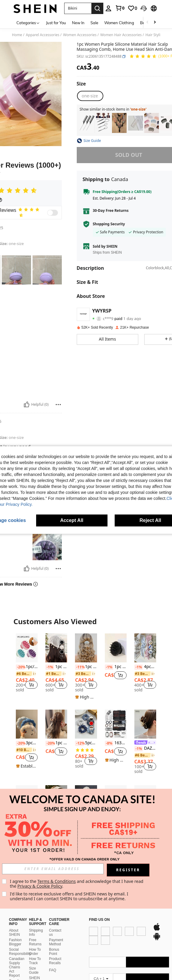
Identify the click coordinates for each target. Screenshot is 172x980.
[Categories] (28, 23)
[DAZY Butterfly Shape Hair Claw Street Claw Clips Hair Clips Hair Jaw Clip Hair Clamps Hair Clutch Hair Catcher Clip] (145, 724)
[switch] (53, 213)
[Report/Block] (58, 405)
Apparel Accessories (43, 35)
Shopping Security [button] (109, 224)
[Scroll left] (148, 23)
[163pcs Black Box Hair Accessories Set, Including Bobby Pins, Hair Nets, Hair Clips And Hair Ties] (116, 724)
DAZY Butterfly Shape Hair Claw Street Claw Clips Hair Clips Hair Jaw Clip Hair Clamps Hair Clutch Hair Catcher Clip (145, 748)
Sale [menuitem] (94, 23)
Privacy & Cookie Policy (41, 886)
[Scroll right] (155, 23)
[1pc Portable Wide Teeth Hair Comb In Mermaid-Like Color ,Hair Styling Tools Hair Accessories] (136, 123)
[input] (53, 869)
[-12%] (79, 743)
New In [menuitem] (78, 23)
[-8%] (109, 743)
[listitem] (87, 123)
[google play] (110, 945)
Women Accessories (80, 35)
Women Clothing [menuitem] (119, 23)
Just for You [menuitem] (56, 23)
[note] (86, 697)
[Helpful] (27, 405)
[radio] (90, 96)
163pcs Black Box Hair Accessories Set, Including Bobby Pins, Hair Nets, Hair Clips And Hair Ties (116, 743)
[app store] (99, 945)
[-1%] (50, 667)
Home (17, 35)
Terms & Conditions (57, 881)
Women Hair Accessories (121, 35)
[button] (144, 8)
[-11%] (79, 667)
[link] (120, 8)
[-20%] (20, 667)
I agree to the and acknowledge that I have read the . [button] (78, 884)
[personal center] (108, 8)
